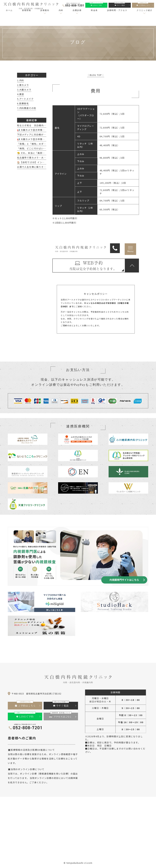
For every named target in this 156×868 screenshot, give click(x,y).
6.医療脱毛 (23, 103)
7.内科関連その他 (27, 108)
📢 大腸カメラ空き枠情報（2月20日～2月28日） (44, 139)
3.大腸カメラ (24, 90)
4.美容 (21, 94)
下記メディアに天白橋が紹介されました (39, 134)
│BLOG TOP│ (96, 75)
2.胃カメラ (23, 85)
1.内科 (21, 80)
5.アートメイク (25, 99)
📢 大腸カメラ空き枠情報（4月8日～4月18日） (43, 130)
